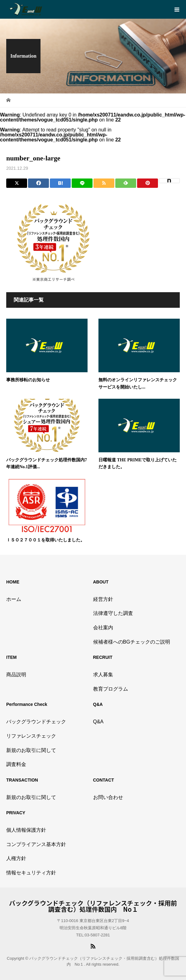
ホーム (14, 599)
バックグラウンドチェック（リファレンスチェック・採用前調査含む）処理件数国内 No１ (93, 906)
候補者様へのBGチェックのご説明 (132, 642)
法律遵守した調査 (113, 613)
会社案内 (103, 628)
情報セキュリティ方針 (31, 873)
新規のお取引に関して (31, 750)
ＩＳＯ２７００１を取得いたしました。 (45, 540)
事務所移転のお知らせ (28, 380)
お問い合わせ (108, 797)
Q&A (98, 722)
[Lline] (82, 183)
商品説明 (16, 675)
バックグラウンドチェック (36, 722)
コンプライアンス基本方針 (36, 844)
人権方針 (16, 858)
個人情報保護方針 (26, 830)
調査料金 (16, 764)
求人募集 (103, 675)
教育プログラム (111, 689)
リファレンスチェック (31, 736)
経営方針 (103, 599)
